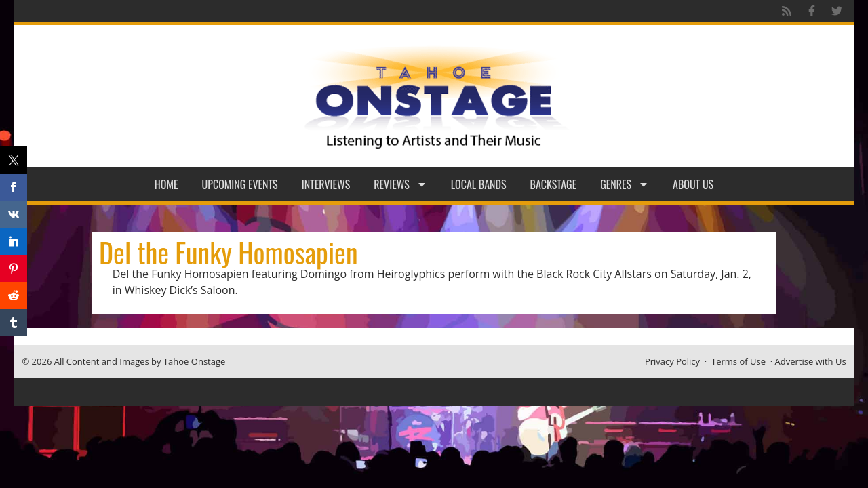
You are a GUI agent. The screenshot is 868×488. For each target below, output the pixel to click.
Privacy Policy (672, 361)
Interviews (326, 184)
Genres (625, 184)
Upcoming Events (240, 184)
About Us (693, 184)
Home (166, 184)
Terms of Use (738, 361)
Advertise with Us (811, 361)
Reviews (400, 184)
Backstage (554, 184)
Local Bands (479, 184)
